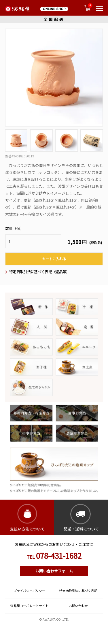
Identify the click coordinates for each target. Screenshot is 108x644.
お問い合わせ (78, 606)
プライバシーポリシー (29, 591)
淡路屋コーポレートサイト (29, 606)
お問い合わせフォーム (54, 571)
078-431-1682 (54, 556)
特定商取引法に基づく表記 (78, 591)
